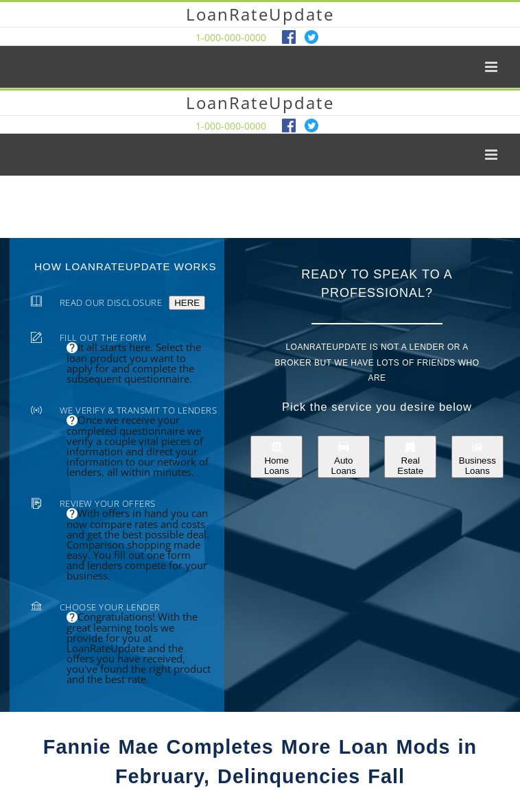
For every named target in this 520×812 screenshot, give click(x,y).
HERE (187, 303)
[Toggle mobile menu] (492, 67)
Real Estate (410, 457)
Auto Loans (344, 457)
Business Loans (477, 457)
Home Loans (276, 457)
